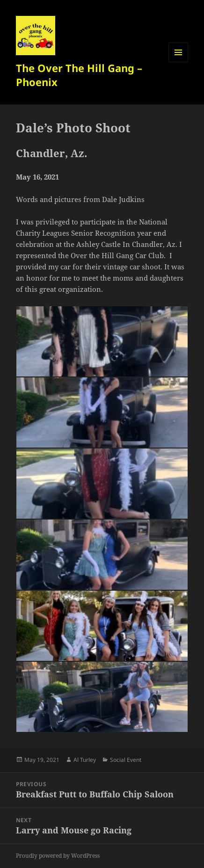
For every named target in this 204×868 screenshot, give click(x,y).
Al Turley (85, 760)
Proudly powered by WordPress (58, 856)
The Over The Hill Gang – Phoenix (79, 75)
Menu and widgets (178, 62)
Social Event (126, 760)
